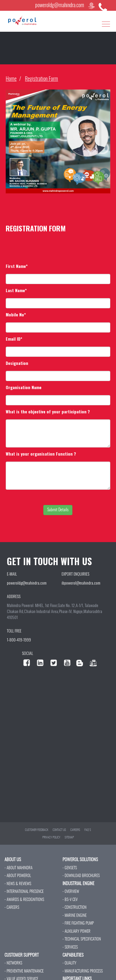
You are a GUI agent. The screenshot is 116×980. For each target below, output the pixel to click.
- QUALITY (69, 963)
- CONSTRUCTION (75, 908)
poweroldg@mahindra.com (60, 6)
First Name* (17, 266)
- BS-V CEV (70, 900)
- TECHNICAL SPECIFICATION (82, 939)
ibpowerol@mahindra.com (81, 583)
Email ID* (14, 339)
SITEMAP (69, 838)
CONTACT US (59, 830)
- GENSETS (70, 868)
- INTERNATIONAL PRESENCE (24, 892)
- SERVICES (70, 948)
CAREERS (75, 830)
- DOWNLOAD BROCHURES (81, 876)
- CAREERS (12, 908)
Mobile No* (16, 315)
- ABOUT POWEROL (18, 876)
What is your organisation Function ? (41, 454)
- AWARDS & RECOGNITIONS (24, 900)
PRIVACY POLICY (51, 838)
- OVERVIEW (71, 892)
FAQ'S (88, 830)
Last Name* (16, 290)
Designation (17, 363)
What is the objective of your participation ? (48, 412)
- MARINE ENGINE (75, 916)
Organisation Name (24, 387)
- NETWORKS (13, 963)
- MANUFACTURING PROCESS (83, 971)
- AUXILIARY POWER (76, 932)
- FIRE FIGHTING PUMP (78, 924)
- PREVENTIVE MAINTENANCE (24, 971)
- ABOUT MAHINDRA (18, 868)
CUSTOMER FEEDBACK (37, 830)
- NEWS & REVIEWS (18, 884)
